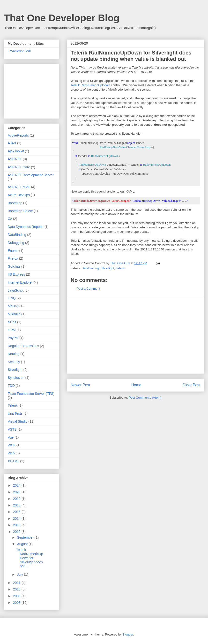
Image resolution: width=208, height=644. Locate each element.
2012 (17, 532)
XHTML (13, 461)
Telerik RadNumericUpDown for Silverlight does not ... (30, 558)
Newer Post (80, 385)
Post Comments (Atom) (145, 398)
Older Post (191, 385)
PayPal (13, 338)
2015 (17, 512)
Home (136, 385)
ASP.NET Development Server (31, 175)
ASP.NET (15, 159)
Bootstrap (15, 203)
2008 (17, 603)
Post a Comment (88, 289)
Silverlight (107, 268)
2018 (17, 505)
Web (11, 453)
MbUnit (13, 306)
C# (10, 219)
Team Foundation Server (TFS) (31, 394)
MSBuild (14, 314)
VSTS (12, 429)
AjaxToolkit (16, 151)
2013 (17, 525)
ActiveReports (18, 135)
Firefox (13, 258)
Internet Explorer (20, 282)
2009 (17, 596)
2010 (17, 589)
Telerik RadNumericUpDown (90, 85)
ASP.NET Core (19, 167)
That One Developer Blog (62, 18)
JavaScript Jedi (19, 51)
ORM (12, 330)
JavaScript (16, 290)
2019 (17, 499)
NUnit (12, 322)
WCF (12, 445)
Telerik (120, 268)
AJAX (12, 143)
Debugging (16, 243)
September (26, 537)
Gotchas (14, 266)
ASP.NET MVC (19, 187)
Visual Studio (18, 421)
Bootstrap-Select (20, 211)
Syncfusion (16, 378)
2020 (17, 492)
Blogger (128, 634)
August (23, 544)
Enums (13, 251)
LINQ (12, 298)
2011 (17, 583)
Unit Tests (15, 413)
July (20, 574)
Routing (14, 354)
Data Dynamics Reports (26, 227)
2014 (17, 519)
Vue (11, 437)
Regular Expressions (23, 346)
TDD (11, 386)
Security (14, 362)
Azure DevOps (19, 195)
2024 (17, 485)
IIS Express (16, 274)
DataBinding (90, 268)
